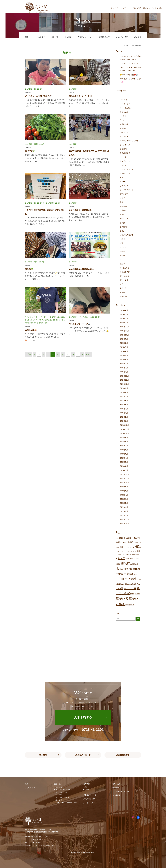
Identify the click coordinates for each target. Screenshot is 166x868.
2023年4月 (124, 458)
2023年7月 (124, 446)
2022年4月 (124, 507)
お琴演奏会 (124, 124)
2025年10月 (124, 335)
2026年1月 (124, 323)
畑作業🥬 (29, 269)
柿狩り (122, 239)
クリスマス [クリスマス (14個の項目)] (129, 551)
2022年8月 (124, 491)
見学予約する (83, 717)
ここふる (28, 320)
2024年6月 (124, 400)
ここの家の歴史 (123, 755)
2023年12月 (124, 425)
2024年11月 (124, 380)
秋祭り (122, 264)
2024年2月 (124, 417)
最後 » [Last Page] (88, 354)
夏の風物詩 (124, 227)
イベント (36, 317)
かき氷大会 (124, 132)
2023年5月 (124, 454)
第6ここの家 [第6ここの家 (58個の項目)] (130, 588)
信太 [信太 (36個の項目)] (128, 558)
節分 (122, 284)
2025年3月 (124, 364)
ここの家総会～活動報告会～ (81, 210)
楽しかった (88, 317)
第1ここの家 (38, 89)
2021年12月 (124, 520)
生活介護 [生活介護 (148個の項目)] (131, 579)
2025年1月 (124, 372)
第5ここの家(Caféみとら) (63, 797)
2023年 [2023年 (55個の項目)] (129, 538)
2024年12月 (124, 376)
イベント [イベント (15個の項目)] (122, 551)
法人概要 (43, 755)
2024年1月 (124, 421)
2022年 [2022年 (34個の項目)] (122, 538)
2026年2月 (124, 318)
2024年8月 (124, 392)
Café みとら (29, 317)
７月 (122, 96)
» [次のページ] (82, 354)
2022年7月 (124, 495)
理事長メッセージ (83, 755)
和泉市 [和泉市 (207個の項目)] (125, 563)
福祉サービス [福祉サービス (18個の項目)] (129, 584)
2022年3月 (124, 511)
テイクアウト (125, 173)
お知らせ (123, 128)
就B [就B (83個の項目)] (135, 569)
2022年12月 (124, 474)
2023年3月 (124, 462)
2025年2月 (124, 368)
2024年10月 (124, 384)
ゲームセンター (126, 145)
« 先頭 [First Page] (29, 354)
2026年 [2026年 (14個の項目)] (126, 542)
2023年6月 (124, 450)
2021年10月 (124, 524)
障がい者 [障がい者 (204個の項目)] (122, 599)
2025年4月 (124, 359)
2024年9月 (124, 388)
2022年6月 (124, 499)
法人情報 (87, 790)
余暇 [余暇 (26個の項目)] (133, 554)
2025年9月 (124, 339)
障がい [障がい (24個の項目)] (137, 594)
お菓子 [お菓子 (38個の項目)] (123, 547)
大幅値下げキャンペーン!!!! (81, 96)
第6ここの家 (56, 203)
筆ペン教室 (124, 280)
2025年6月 (124, 351)
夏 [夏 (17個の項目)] (123, 569)
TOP (125, 45)
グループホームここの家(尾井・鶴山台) (67, 803)
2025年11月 (124, 331)
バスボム (123, 182)
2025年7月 (124, 347)
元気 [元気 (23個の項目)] (137, 559)
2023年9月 (124, 437)
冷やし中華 (124, 219)
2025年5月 (124, 355)
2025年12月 (124, 327)
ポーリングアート (127, 190)
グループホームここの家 (48, 317)
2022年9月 (124, 487)
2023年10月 (124, 433)
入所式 (46, 320)
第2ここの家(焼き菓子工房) (63, 790)
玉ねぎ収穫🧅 (31, 330)
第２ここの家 (47, 203)
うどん (122, 120)
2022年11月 (124, 479)
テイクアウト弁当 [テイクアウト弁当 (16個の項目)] (126, 555)
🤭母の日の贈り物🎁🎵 (129, 75)
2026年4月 (124, 310)
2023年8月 (124, 442)
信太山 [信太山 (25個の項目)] (133, 559)
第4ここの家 (59, 795)
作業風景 (123, 210)
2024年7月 (124, 396)
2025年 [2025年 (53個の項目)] (119, 542)
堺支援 (122, 223)
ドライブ (81, 317)
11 (58, 354)
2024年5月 (124, 405)
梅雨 (122, 243)
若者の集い (41, 323)
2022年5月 (124, 503)
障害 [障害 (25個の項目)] (127, 605)
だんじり (123, 165)
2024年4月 (124, 409)
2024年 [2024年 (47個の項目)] (137, 538)
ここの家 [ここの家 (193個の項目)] (133, 547)
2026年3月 (124, 314)
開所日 (47, 323)
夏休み (122, 231)
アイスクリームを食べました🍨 (38, 96)
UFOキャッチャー (127, 104)
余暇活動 (123, 206)
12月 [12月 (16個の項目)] (117, 538)
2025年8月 (124, 343)
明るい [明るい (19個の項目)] (136, 574)
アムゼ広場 (124, 112)
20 (73, 354)
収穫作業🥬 (30, 151)
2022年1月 (124, 515)
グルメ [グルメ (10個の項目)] (135, 551)
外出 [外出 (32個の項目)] (126, 569)
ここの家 (123, 149)
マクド (122, 198)
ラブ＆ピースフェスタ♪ (129, 63)
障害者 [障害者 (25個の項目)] (132, 605)
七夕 (122, 202)
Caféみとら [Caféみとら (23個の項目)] (132, 542)
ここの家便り (29, 89)
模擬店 (122, 251)
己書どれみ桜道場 (127, 235)
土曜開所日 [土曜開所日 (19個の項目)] (134, 564)
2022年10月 (124, 483)
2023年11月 (124, 429)
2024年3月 (124, 413)
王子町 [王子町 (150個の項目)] (120, 579)
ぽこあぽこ (124, 194)
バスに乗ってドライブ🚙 (80, 324)
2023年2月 (124, 466)
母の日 (122, 256)
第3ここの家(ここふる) (62, 792)
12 (63, 354)
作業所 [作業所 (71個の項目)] (122, 558)
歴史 (86, 787)
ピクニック (124, 186)
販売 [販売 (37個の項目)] (132, 594)
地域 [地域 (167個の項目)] (119, 569)
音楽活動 (123, 297)
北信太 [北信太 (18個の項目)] (118, 564)
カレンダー (124, 137)
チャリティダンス (37, 320)
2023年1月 (124, 470)
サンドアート (125, 161)
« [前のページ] (35, 354)
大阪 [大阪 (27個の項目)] (130, 569)
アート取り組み (126, 108)
